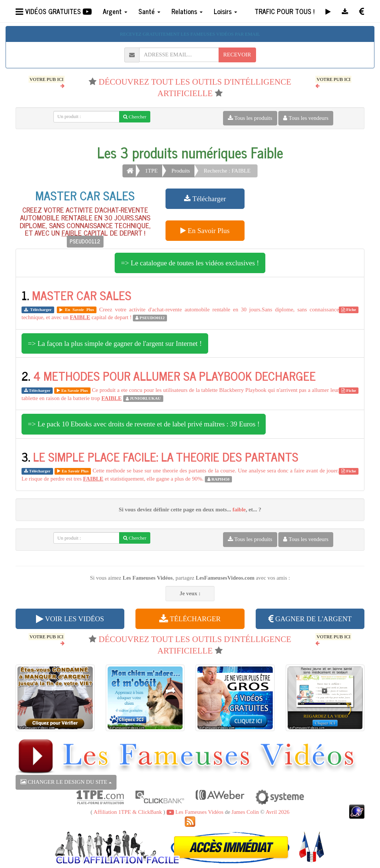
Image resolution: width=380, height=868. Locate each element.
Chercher (135, 117)
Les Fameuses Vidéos (195, 812)
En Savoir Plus (205, 231)
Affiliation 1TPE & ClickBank (128, 812)
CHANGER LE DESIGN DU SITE (66, 782)
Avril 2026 (278, 812)
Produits (181, 171)
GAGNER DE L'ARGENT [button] (310, 619)
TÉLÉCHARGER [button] (190, 619)
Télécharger (205, 199)
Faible (267, 152)
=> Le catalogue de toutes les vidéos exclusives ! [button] (190, 263)
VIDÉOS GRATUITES (54, 11)
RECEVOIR (237, 55)
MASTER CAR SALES (85, 195)
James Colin (245, 812)
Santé (149, 11)
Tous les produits (250, 118)
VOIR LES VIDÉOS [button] (70, 619)
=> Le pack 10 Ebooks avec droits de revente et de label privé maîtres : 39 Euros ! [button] (144, 424)
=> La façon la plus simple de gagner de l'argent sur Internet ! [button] (115, 343)
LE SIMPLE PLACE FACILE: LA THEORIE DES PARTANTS (166, 456)
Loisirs (225, 11)
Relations (187, 11)
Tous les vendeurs (306, 118)
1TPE (151, 171)
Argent (115, 11)
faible (239, 510)
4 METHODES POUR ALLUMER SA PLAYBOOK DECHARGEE (174, 376)
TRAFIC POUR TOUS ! (284, 11)
